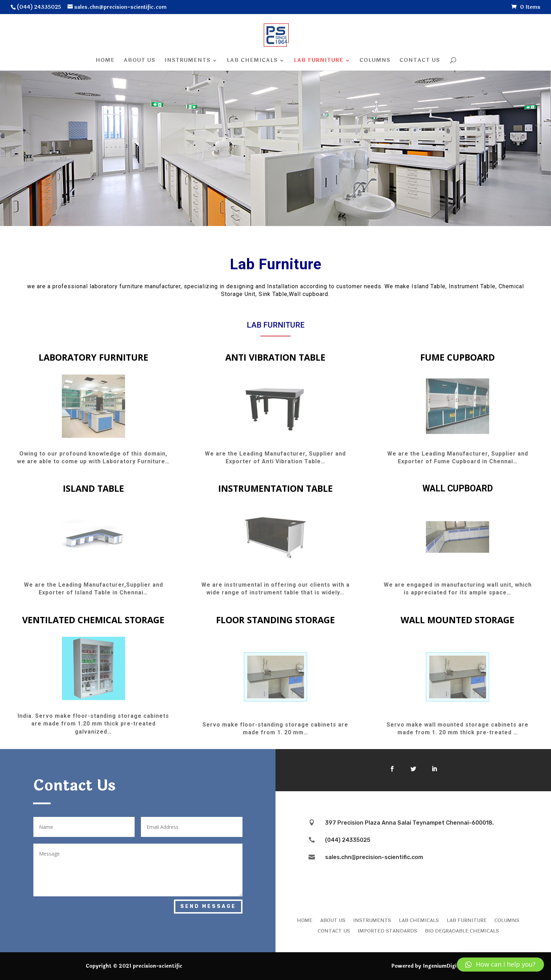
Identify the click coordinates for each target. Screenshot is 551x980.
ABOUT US (333, 920)
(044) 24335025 (348, 840)
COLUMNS (507, 920)
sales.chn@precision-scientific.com (374, 857)
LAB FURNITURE (467, 920)
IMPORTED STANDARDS (387, 930)
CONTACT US (334, 930)
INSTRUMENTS (372, 920)
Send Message (208, 906)
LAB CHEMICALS (419, 920)
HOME (305, 920)
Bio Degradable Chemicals (462, 930)
